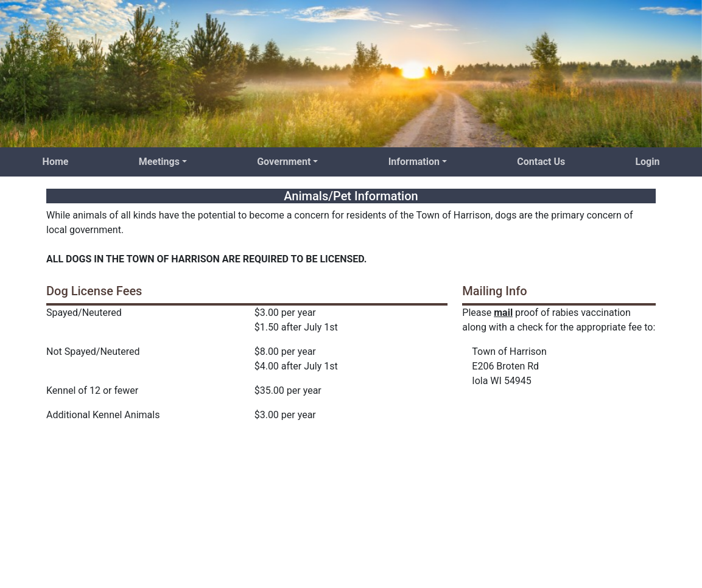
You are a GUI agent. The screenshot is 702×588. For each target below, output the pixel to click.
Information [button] (414, 162)
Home (56, 162)
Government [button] (284, 162)
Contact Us (541, 162)
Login (647, 162)
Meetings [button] (159, 162)
